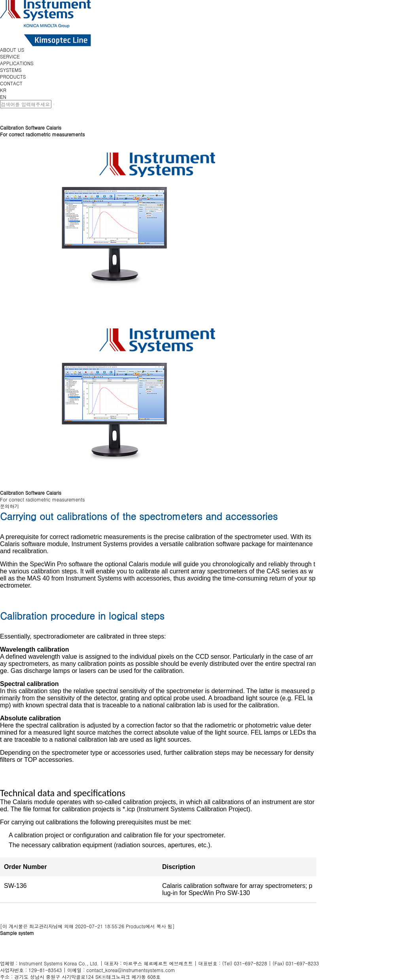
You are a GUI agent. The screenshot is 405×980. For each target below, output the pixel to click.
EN (3, 97)
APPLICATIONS (17, 63)
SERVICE (10, 56)
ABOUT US (12, 50)
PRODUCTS (13, 76)
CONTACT (11, 83)
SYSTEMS (11, 70)
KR (3, 90)
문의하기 (9, 506)
